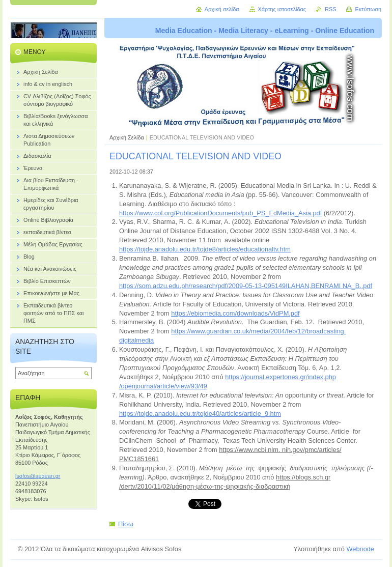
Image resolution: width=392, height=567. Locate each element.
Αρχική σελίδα (222, 9)
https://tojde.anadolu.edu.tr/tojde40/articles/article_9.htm (200, 414)
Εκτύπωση (368, 9)
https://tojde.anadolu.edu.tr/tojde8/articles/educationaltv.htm (205, 249)
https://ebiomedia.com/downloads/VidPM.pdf (235, 313)
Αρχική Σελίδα (127, 137)
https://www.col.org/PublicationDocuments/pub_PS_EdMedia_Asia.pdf (220, 213)
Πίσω (126, 524)
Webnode (360, 549)
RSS (330, 9)
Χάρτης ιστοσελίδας (282, 9)
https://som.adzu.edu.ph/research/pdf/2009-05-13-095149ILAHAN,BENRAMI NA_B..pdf (246, 286)
